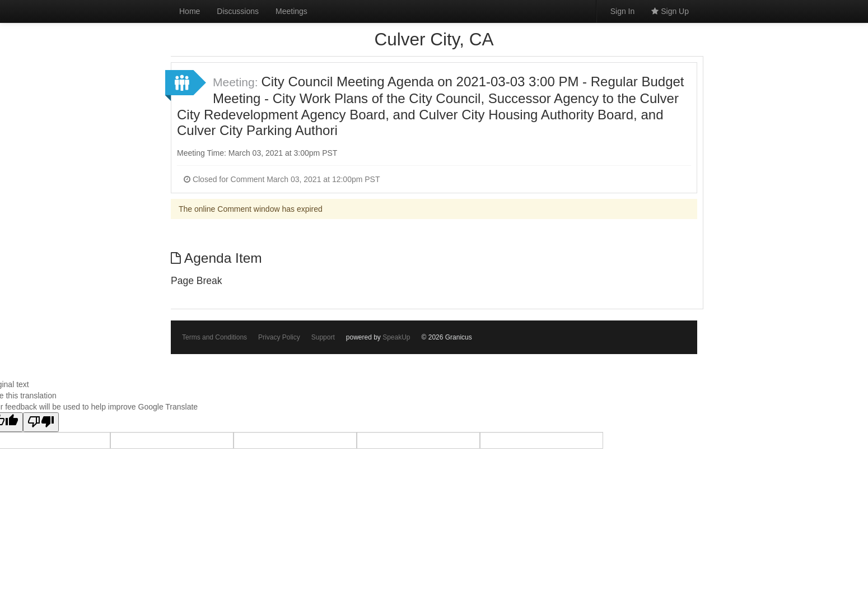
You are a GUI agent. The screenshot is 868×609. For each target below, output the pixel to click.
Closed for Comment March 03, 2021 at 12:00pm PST (282, 179)
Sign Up (670, 11)
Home (190, 11)
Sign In (623, 11)
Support (323, 337)
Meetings (291, 11)
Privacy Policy (279, 337)
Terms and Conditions (214, 337)
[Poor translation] (41, 422)
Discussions (238, 11)
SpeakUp (396, 337)
